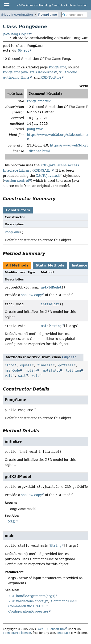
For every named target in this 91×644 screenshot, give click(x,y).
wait (8, 376)
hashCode (12, 370)
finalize (45, 365)
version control (16, 181)
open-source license (17, 633)
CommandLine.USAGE (27, 606)
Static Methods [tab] (50, 265)
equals (26, 365)
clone (9, 365)
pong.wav (35, 129)
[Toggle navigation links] (6, 5)
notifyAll (51, 370)
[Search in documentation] (74, 15)
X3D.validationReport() (27, 601)
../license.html (38, 151)
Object (24, 50)
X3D (12, 522)
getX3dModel (51, 287)
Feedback (64, 633)
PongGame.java (15, 72)
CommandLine (63, 601)
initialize (50, 304)
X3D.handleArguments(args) (32, 596)
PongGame (48, 15)
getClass (66, 365)
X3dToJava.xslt (48, 176)
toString (73, 370)
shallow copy (31, 295)
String (56, 326)
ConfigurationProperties (28, 611)
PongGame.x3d (39, 101)
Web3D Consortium (51, 629)
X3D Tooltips (51, 77)
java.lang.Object (16, 34)
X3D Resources (42, 72)
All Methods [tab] (17, 265)
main (45, 326)
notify (31, 370)
